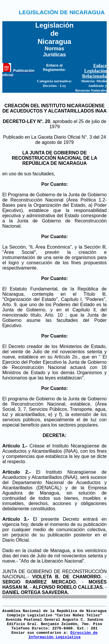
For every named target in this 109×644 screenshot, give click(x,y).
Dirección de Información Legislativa (63, 635)
